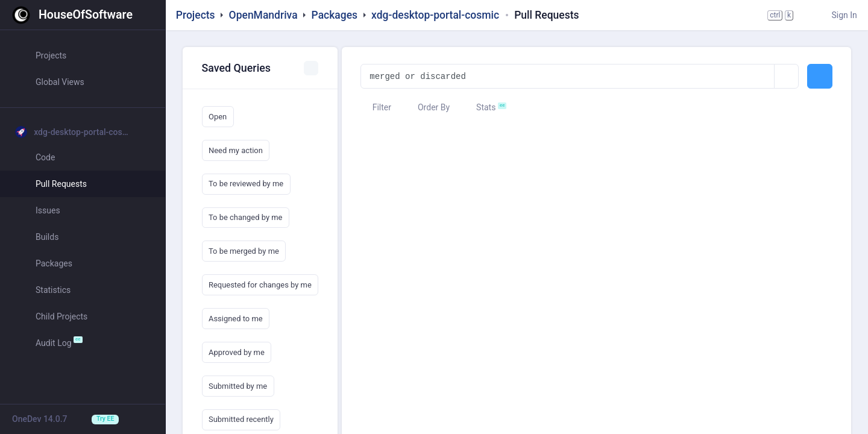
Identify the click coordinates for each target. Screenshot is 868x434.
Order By (428, 107)
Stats (480, 107)
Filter (376, 107)
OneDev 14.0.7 (40, 419)
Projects (196, 15)
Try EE (105, 419)
